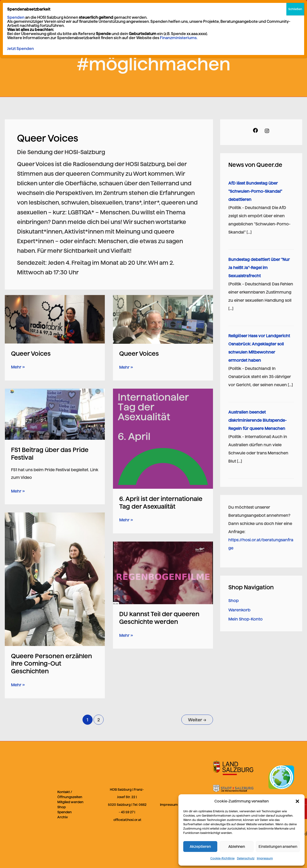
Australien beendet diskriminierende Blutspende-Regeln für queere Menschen (257, 420)
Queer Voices (31, 353)
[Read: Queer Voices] (55, 319)
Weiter (197, 720)
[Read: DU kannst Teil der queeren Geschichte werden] (163, 573)
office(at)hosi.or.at (127, 820)
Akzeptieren (200, 847)
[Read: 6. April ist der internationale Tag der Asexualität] (163, 439)
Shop (233, 601)
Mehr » (18, 366)
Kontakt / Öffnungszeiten (70, 794)
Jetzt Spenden (21, 49)
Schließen (295, 9)
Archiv (63, 817)
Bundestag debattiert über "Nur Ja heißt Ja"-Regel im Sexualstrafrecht (259, 268)
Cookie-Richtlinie (222, 858)
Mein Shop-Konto (245, 619)
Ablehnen (237, 847)
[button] (297, 801)
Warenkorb (239, 610)
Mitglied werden (70, 802)
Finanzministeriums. (179, 38)
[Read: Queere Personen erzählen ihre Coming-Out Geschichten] (55, 579)
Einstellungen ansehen (278, 847)
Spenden (65, 812)
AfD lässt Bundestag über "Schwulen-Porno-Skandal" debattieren (255, 191)
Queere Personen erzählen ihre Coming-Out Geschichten (51, 664)
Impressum (265, 858)
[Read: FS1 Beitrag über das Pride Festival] (55, 414)
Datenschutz (246, 858)
